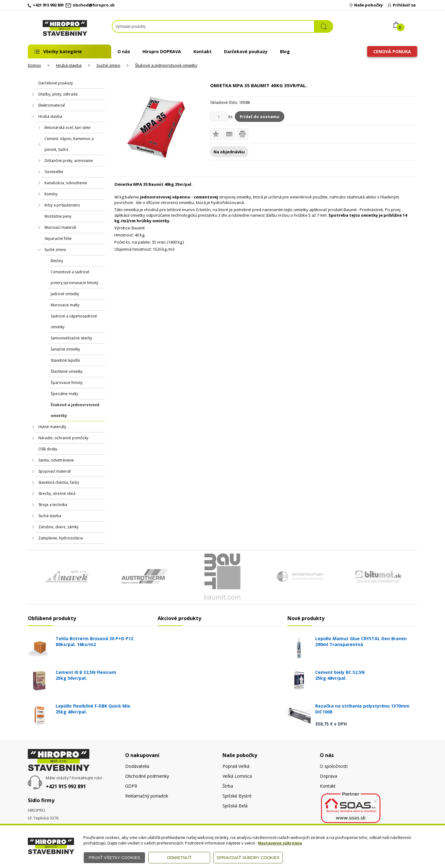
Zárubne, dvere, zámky (58, 527)
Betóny (57, 261)
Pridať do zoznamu (260, 117)
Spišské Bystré (237, 796)
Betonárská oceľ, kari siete (68, 128)
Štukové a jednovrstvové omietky (166, 65)
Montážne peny (58, 216)
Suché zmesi (108, 65)
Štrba (228, 786)
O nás (124, 51)
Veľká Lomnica (237, 776)
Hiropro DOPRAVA (162, 51)
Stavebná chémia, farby (59, 482)
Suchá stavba (50, 516)
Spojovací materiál (55, 471)
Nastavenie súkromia (280, 843)
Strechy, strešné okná (57, 494)
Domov (34, 65)
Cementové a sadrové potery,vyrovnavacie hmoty (74, 277)
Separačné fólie (58, 238)
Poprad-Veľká (236, 766)
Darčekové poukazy (246, 51)
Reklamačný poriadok (147, 796)
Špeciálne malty (64, 394)
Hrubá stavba (69, 65)
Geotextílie (54, 172)
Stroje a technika (53, 505)
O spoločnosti (334, 766)
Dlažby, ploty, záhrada (58, 94)
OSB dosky (48, 449)
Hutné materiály (52, 427)
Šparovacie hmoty (67, 383)
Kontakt (203, 51)
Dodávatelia (137, 766)
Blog (285, 51)
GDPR (131, 786)
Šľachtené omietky (67, 371)
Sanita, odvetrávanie (56, 460)
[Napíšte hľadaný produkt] (213, 26)
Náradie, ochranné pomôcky (63, 438)
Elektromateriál (52, 105)
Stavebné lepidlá (65, 360)
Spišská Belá (235, 806)
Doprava (328, 776)
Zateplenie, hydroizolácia (61, 538)
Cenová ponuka (392, 51)
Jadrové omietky (65, 294)
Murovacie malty (65, 305)
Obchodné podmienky (147, 776)
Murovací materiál (60, 227)
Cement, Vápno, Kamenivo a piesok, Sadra (69, 144)
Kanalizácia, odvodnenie (66, 183)
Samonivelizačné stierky (71, 338)
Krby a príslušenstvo (62, 205)
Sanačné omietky (65, 349)
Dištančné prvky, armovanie (69, 161)
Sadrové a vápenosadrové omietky (74, 321)
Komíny (51, 194)
